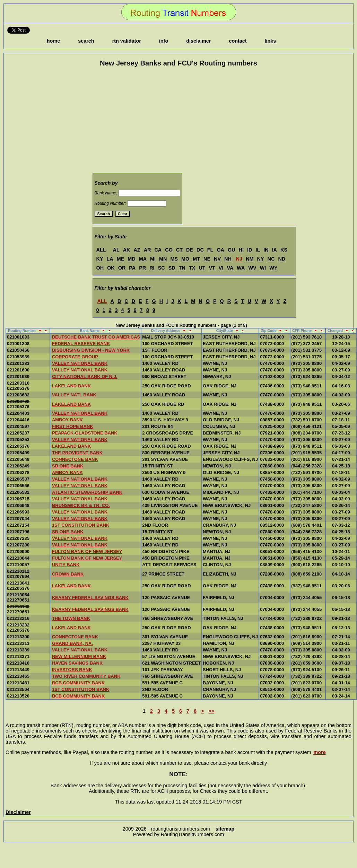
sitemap (225, 829)
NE (207, 259)
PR (142, 268)
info (164, 41)
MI (153, 259)
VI (221, 268)
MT (196, 259)
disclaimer (198, 41)
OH (100, 268)
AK (127, 250)
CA (158, 250)
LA (110, 259)
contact (238, 41)
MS (174, 259)
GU (232, 250)
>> (211, 711)
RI (152, 268)
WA (241, 268)
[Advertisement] (178, 121)
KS (284, 250)
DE (190, 250)
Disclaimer (18, 812)
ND (282, 259)
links (271, 41)
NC (271, 259)
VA (230, 268)
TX (192, 268)
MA (143, 259)
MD (131, 259)
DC (200, 250)
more (320, 752)
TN (182, 268)
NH (228, 259)
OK (111, 268)
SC (162, 268)
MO (185, 259)
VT (212, 268)
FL (210, 250)
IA (275, 250)
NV (217, 259)
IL (258, 250)
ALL (101, 250)
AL (116, 250)
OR (122, 268)
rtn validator (127, 41)
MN (163, 259)
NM (250, 259)
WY (273, 268)
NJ (239, 259)
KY (100, 259)
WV (252, 268)
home (53, 41)
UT (202, 268)
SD (172, 268)
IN (266, 250)
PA (132, 268)
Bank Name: (106, 193)
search (86, 41)
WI (263, 268)
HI (241, 250)
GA (220, 250)
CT (179, 250)
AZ (137, 250)
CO (169, 250)
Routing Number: (110, 203)
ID (250, 250)
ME (121, 259)
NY (261, 259)
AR (147, 250)
